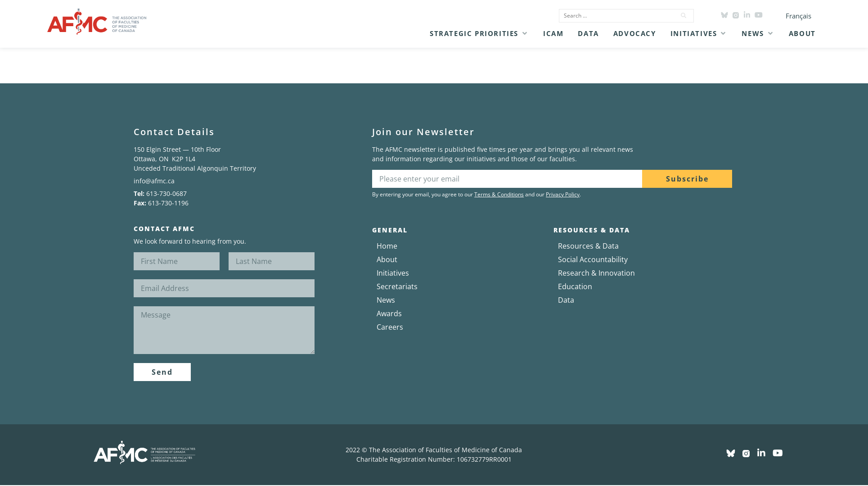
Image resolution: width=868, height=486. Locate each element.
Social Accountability (593, 259)
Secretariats (397, 286)
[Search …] (615, 16)
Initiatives (393, 273)
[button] (479, 33)
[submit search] (684, 16)
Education (575, 286)
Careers (390, 327)
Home (387, 246)
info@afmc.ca (154, 181)
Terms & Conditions (499, 194)
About (387, 259)
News (386, 300)
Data (566, 300)
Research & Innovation (596, 273)
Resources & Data (588, 246)
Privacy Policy (563, 194)
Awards (389, 313)
